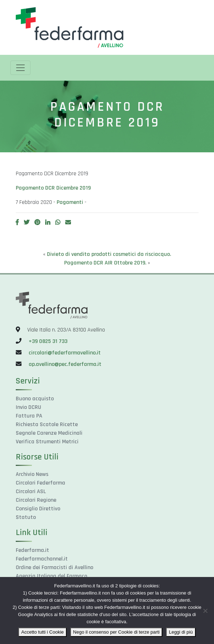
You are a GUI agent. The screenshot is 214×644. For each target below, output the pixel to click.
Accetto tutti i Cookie (42, 632)
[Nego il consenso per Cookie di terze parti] (205, 611)
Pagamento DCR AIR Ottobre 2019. (105, 263)
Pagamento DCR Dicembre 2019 (53, 188)
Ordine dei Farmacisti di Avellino (54, 567)
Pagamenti (70, 202)
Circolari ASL (31, 492)
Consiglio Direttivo (38, 509)
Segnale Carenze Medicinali (49, 433)
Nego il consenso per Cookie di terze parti (116, 632)
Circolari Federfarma (41, 483)
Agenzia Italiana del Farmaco (51, 576)
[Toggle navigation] (20, 68)
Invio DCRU (28, 407)
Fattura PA (29, 416)
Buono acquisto (35, 399)
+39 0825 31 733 (48, 341)
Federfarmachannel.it (42, 559)
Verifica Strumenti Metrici (47, 442)
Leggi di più (181, 632)
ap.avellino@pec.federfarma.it (64, 364)
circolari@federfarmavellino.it (65, 353)
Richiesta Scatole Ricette (47, 424)
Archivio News (32, 474)
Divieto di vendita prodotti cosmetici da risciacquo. (109, 254)
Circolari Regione (36, 500)
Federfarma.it (32, 550)
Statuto (26, 517)
